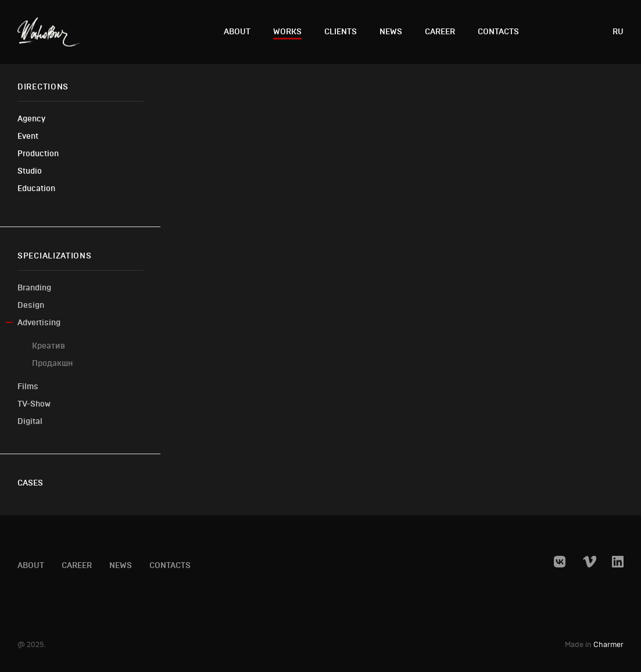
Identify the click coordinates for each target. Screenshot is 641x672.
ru (618, 32)
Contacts (498, 32)
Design (31, 305)
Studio (30, 171)
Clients (341, 32)
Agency (31, 119)
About (237, 32)
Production (38, 154)
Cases (30, 483)
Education (36, 188)
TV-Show (34, 404)
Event (28, 136)
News (391, 32)
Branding (34, 288)
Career (440, 32)
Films (28, 387)
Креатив (49, 346)
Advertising (39, 323)
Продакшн (52, 363)
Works (287, 32)
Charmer (608, 645)
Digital (30, 421)
